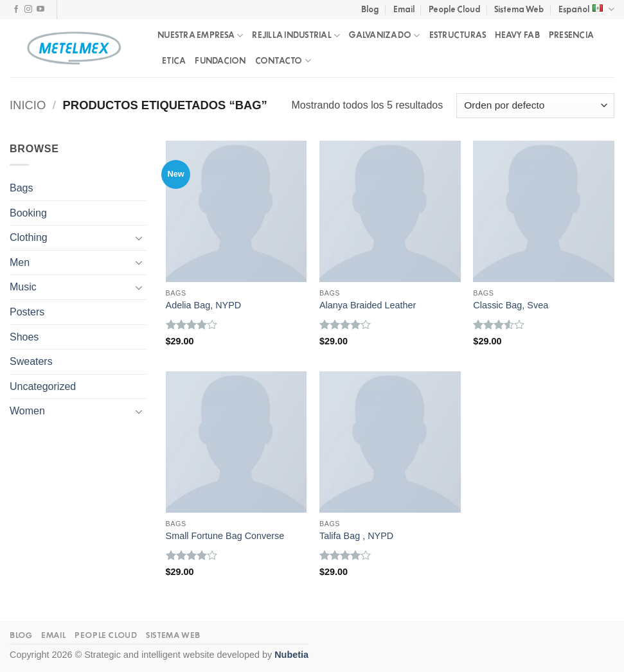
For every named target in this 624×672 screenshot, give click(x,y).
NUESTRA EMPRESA (200, 36)
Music (23, 287)
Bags (21, 188)
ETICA (174, 61)
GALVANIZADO (384, 36)
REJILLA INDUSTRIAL (296, 36)
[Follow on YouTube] (40, 10)
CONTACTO (283, 61)
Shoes (24, 337)
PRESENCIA (571, 35)
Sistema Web (519, 9)
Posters (27, 312)
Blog (370, 9)
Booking (28, 213)
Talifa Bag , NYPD (356, 536)
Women (27, 411)
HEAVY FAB (517, 35)
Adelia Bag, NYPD (204, 305)
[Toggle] (139, 238)
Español (586, 9)
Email (404, 9)
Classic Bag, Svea (511, 305)
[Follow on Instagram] (28, 10)
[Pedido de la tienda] (535, 106)
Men (20, 262)
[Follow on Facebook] (16, 10)
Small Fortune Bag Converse (225, 536)
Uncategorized (43, 386)
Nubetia (291, 655)
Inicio (28, 105)
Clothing (29, 237)
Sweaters (31, 361)
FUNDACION (220, 61)
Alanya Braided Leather (368, 305)
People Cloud (454, 9)
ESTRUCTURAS (458, 35)
